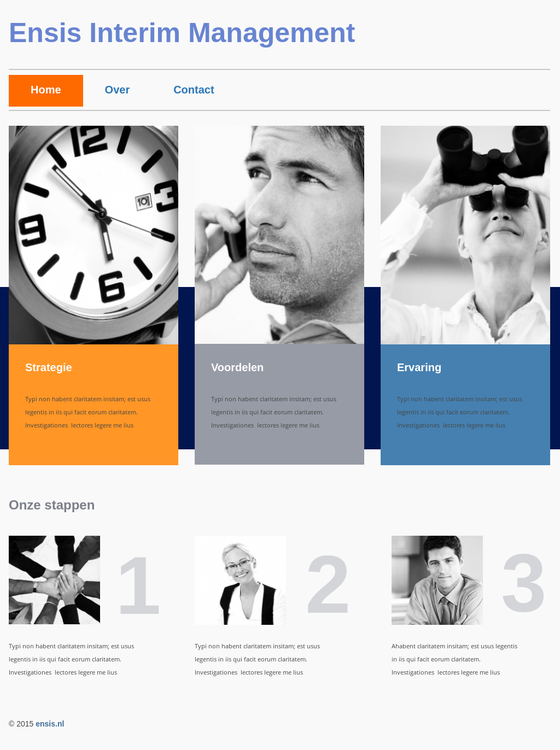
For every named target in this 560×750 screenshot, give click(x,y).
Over (118, 90)
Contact (194, 90)
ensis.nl (50, 724)
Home (46, 90)
